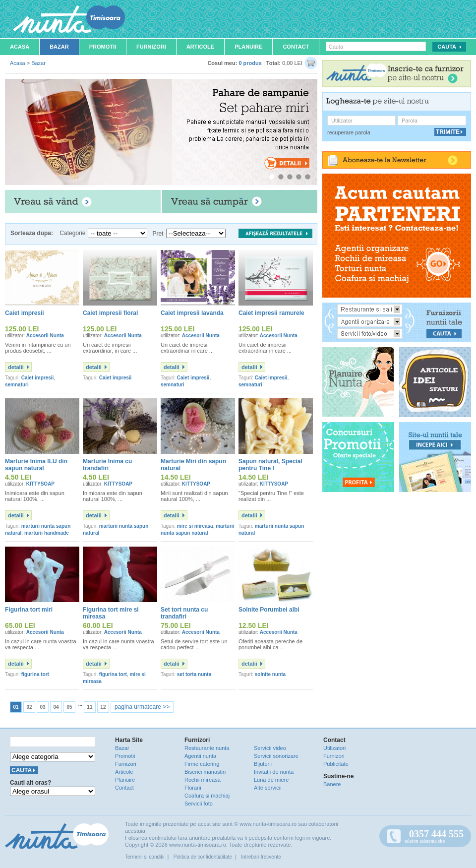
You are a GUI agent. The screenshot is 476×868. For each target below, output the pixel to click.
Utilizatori (334, 748)
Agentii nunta (200, 756)
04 (56, 707)
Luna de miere (271, 780)
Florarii (193, 788)
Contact (296, 47)
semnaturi (17, 385)
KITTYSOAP (40, 484)
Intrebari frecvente (261, 857)
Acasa (20, 47)
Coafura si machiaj (207, 796)
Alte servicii (268, 788)
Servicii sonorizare (276, 756)
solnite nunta (270, 674)
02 (29, 707)
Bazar (59, 47)
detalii (16, 367)
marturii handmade (47, 533)
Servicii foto (199, 804)
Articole (200, 47)
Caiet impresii (38, 378)
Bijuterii (263, 764)
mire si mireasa (195, 526)
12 (103, 707)
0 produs (250, 63)
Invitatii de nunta (274, 772)
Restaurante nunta (207, 748)
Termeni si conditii (145, 857)
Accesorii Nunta (45, 336)
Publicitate (336, 764)
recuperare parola (349, 132)
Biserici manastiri (205, 772)
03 (42, 707)
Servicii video (270, 748)
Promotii (103, 47)
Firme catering (202, 764)
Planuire (248, 47)
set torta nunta (194, 674)
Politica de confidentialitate (203, 857)
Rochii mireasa (203, 780)
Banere (332, 784)
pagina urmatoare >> (142, 707)
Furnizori (151, 47)
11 (89, 707)
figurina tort (35, 674)
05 (69, 707)
